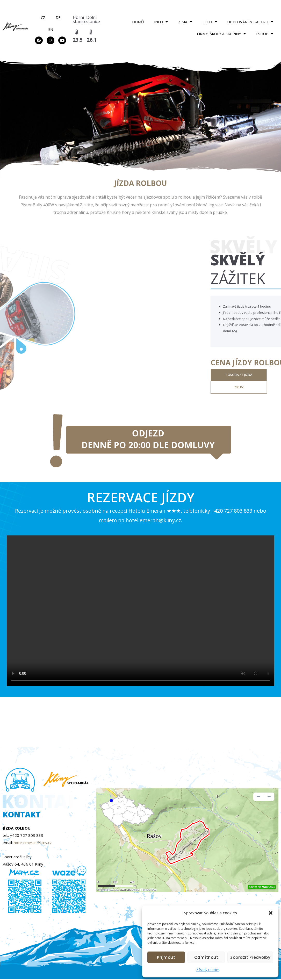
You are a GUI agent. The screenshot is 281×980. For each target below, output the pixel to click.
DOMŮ (138, 22)
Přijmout (166, 957)
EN (51, 29)
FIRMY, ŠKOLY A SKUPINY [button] (221, 34)
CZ (43, 17)
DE (58, 17)
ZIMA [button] (185, 22)
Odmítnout (206, 957)
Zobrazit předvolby (250, 957)
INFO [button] (161, 22)
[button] (271, 913)
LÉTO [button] (210, 22)
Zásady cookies (208, 970)
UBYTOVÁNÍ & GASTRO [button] (250, 22)
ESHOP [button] (265, 34)
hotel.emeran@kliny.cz (33, 844)
